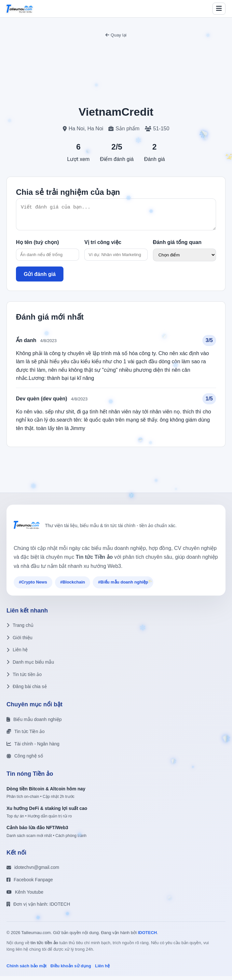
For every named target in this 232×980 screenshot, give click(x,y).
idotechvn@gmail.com (33, 871)
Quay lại (116, 35)
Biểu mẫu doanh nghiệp (34, 723)
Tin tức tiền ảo (24, 678)
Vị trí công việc (103, 246)
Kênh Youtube (25, 896)
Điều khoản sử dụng (71, 970)
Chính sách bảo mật (27, 970)
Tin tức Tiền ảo (26, 735)
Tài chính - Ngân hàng (33, 748)
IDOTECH (148, 937)
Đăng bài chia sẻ (27, 690)
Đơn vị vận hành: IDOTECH (38, 908)
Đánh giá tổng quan (177, 246)
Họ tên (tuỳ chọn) (37, 246)
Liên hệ (17, 654)
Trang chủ (20, 629)
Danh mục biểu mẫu (30, 666)
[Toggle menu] (219, 9)
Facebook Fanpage (30, 884)
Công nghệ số (25, 760)
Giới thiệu (20, 641)
